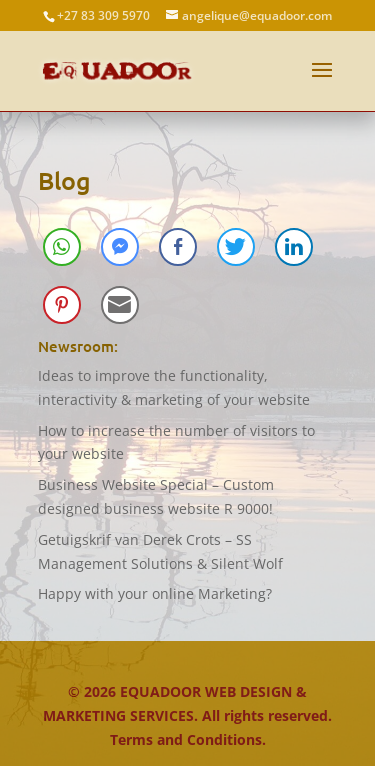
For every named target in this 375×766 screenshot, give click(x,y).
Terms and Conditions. (188, 739)
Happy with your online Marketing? (155, 593)
